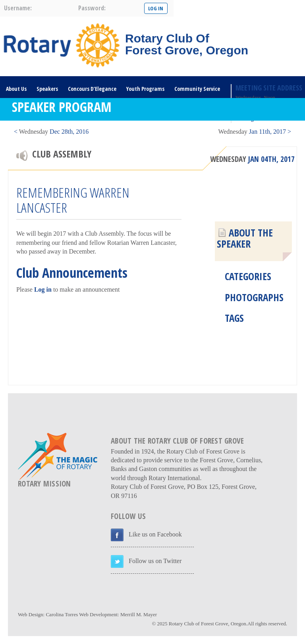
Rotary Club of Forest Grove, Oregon (208, 624)
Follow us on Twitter (155, 561)
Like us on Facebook (155, 534)
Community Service (197, 89)
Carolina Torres (62, 614)
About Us (16, 89)
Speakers (47, 89)
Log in (43, 289)
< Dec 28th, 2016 (51, 132)
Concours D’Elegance (92, 89)
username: (18, 8)
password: (92, 8)
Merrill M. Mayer (139, 614)
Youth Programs (145, 89)
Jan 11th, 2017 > (255, 132)
